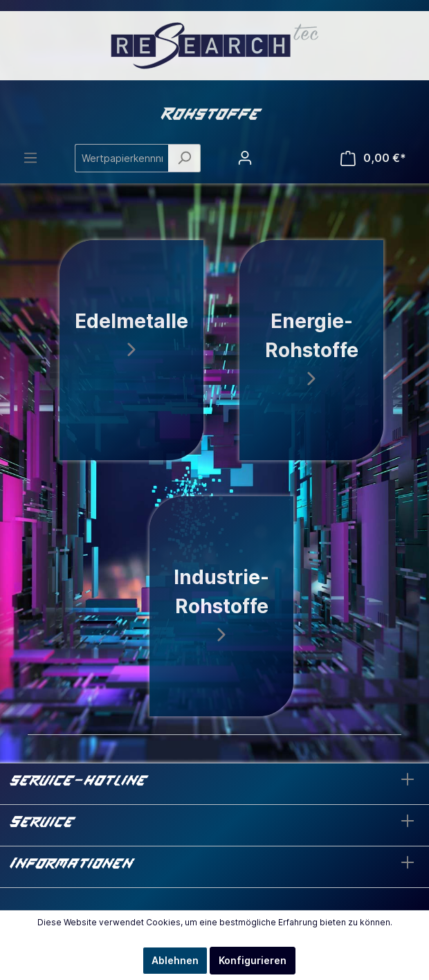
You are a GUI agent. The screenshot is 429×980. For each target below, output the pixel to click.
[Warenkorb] (373, 158)
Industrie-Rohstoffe (221, 604)
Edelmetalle (131, 333)
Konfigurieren (253, 960)
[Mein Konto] (245, 158)
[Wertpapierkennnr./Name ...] (122, 158)
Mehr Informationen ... (214, 935)
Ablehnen (175, 960)
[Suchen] (184, 158)
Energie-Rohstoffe (312, 348)
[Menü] (30, 158)
